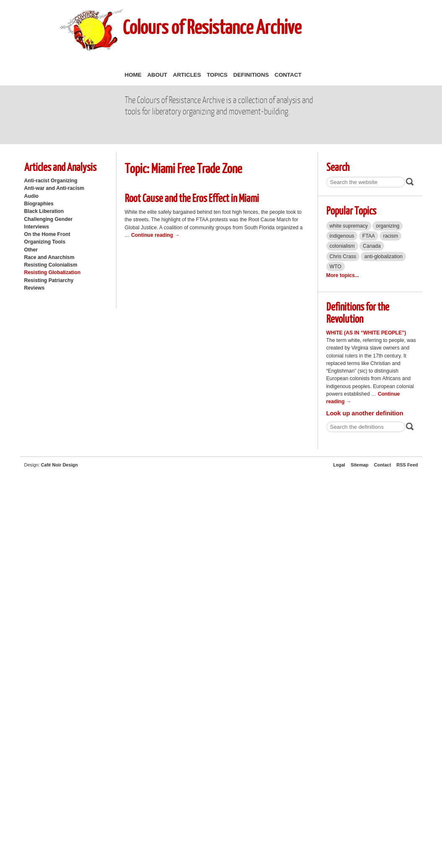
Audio (31, 196)
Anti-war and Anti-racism (54, 188)
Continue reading (155, 235)
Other (31, 250)
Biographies (39, 204)
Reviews (35, 288)
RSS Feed (407, 465)
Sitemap (360, 465)
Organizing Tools (45, 242)
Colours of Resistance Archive (212, 27)
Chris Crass (343, 257)
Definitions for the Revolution (358, 312)
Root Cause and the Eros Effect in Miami (192, 198)
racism (390, 236)
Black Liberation (44, 211)
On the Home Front (47, 234)
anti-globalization (383, 257)
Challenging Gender (49, 219)
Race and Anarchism (49, 257)
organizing (388, 226)
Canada (372, 246)
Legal (339, 465)
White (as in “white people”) (366, 333)
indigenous (342, 236)
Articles (187, 75)
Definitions (251, 75)
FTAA (369, 236)
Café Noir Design (59, 465)
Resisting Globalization (53, 272)
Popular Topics (351, 210)
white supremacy (349, 226)
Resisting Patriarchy (49, 280)
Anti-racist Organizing (51, 181)
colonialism (342, 246)
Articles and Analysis (60, 167)
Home (133, 75)
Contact (288, 75)
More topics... (343, 275)
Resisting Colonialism (51, 265)
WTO (336, 267)
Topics (217, 75)
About (157, 75)
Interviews (37, 227)
